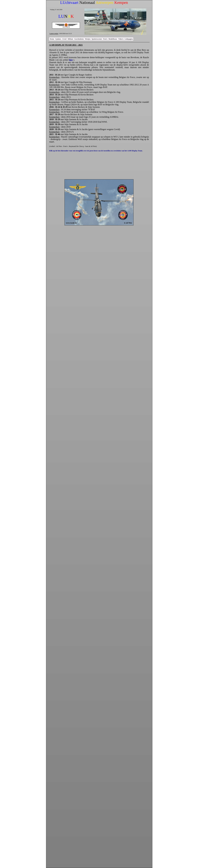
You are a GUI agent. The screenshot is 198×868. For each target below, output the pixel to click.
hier (71, 60)
